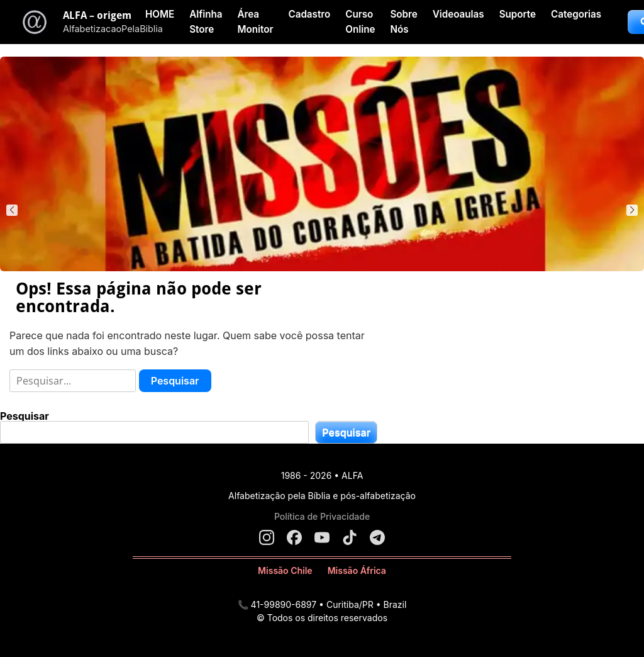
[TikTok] (350, 537)
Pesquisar (25, 416)
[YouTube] (322, 537)
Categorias (576, 14)
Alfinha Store (206, 22)
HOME (160, 14)
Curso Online (360, 22)
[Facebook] (294, 537)
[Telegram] (377, 537)
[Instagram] (267, 537)
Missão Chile (285, 570)
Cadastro (309, 14)
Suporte (518, 14)
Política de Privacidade (322, 516)
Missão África (357, 570)
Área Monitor (255, 22)
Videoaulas (458, 14)
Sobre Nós (403, 22)
